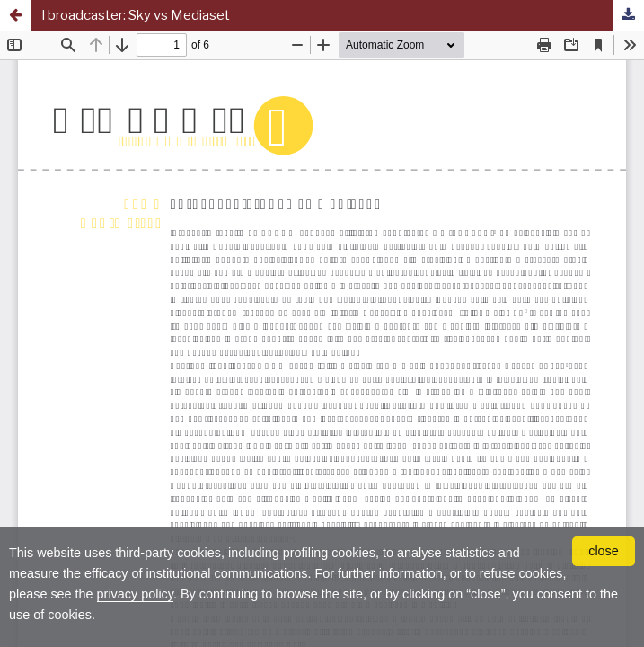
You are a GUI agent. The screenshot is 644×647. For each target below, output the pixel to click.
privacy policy (135, 594)
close (604, 551)
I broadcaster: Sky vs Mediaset (136, 15)
